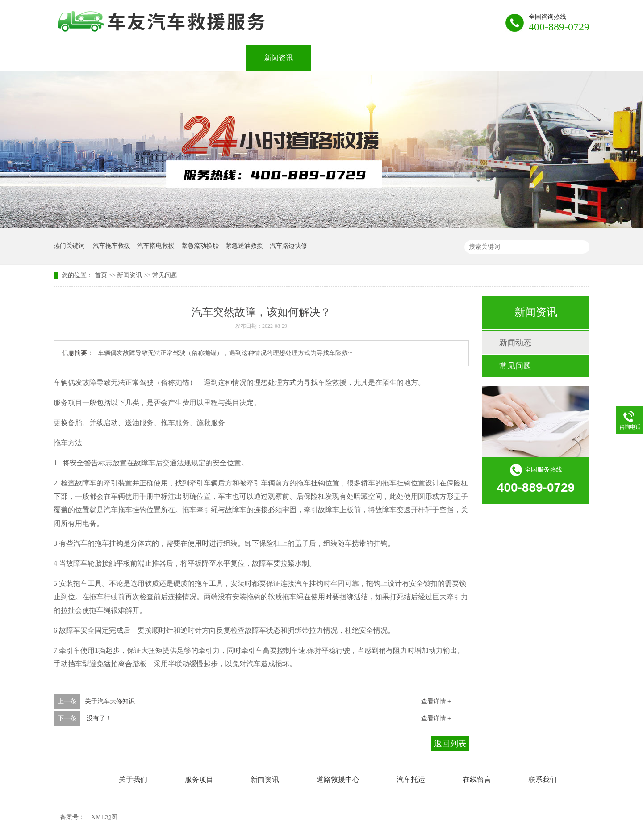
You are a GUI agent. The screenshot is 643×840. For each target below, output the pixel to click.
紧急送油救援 (244, 246)
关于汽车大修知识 (110, 701)
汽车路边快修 (288, 246)
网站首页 (86, 58)
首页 (101, 275)
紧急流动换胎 (200, 246)
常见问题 (165, 275)
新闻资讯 (279, 58)
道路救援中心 (350, 58)
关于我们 (150, 58)
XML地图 (104, 817)
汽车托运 (422, 58)
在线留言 (486, 58)
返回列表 (450, 744)
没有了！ (98, 718)
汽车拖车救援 (112, 246)
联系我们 (550, 58)
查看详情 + (436, 701)
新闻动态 (515, 343)
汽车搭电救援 (156, 246)
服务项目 (214, 58)
